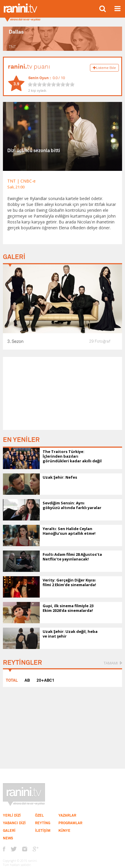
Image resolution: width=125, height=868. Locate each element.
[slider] (51, 84)
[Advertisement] (62, 393)
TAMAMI (111, 663)
